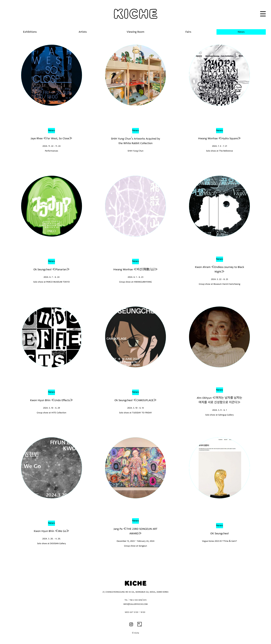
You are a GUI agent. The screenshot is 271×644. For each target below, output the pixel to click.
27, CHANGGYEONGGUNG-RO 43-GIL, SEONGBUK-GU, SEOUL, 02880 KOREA (135, 592)
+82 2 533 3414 (136, 600)
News (51, 130)
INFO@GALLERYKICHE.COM (135, 604)
